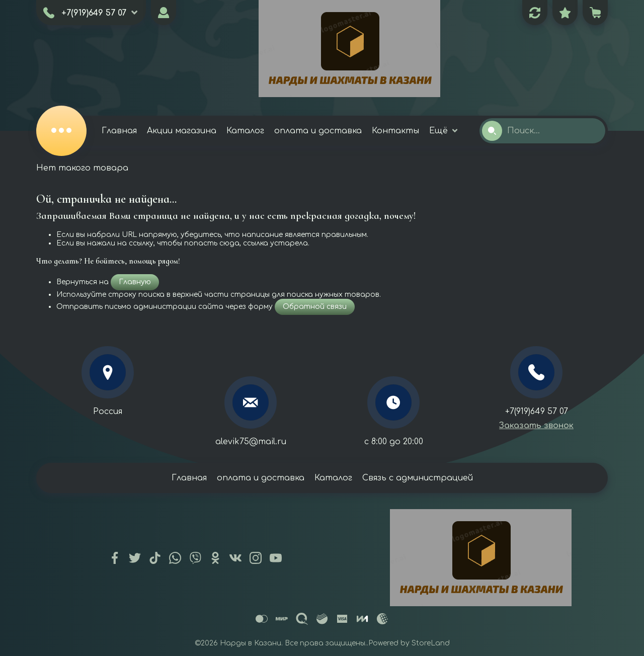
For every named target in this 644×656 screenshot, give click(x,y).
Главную (135, 282)
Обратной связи (315, 307)
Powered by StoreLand (409, 643)
